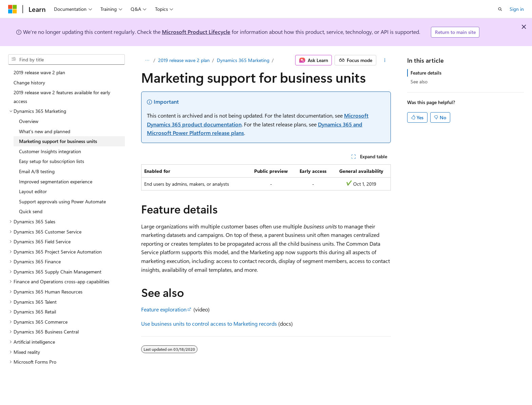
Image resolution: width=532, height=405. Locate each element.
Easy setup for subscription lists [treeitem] (52, 161)
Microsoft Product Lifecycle (196, 32)
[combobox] (66, 60)
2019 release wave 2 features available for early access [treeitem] (62, 97)
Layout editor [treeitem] (33, 191)
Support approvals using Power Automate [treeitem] (62, 201)
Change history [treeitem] (29, 83)
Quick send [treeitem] (31, 211)
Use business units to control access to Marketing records (209, 323)
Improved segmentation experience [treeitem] (56, 181)
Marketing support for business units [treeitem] (58, 141)
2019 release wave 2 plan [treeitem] (39, 72)
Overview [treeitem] (29, 121)
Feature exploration (164, 309)
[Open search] (500, 9)
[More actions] (385, 60)
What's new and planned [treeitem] (45, 131)
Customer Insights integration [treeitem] (50, 151)
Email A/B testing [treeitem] (37, 171)
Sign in (517, 9)
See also (419, 82)
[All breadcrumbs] (147, 60)
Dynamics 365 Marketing (243, 60)
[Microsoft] (13, 9)
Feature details (426, 73)
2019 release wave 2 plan (184, 60)
